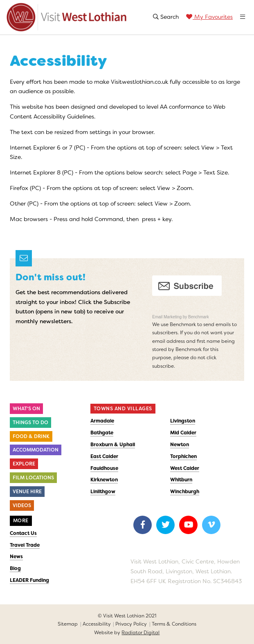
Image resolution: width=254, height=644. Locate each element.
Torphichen (183, 456)
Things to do (30, 423)
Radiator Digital (140, 633)
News (16, 557)
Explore (24, 464)
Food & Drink (31, 436)
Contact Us (23, 533)
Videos (22, 505)
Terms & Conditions (174, 624)
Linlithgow (103, 492)
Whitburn (181, 480)
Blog (15, 568)
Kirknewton (104, 480)
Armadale (102, 421)
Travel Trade (25, 545)
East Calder (104, 456)
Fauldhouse (104, 468)
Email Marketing (167, 317)
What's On (26, 409)
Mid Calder (183, 433)
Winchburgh (185, 492)
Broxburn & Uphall (113, 445)
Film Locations (33, 478)
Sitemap (68, 624)
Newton (180, 445)
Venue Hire (27, 492)
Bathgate (102, 433)
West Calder (185, 468)
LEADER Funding (29, 580)
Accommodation (36, 450)
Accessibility (97, 624)
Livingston (183, 421)
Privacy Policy (131, 624)
